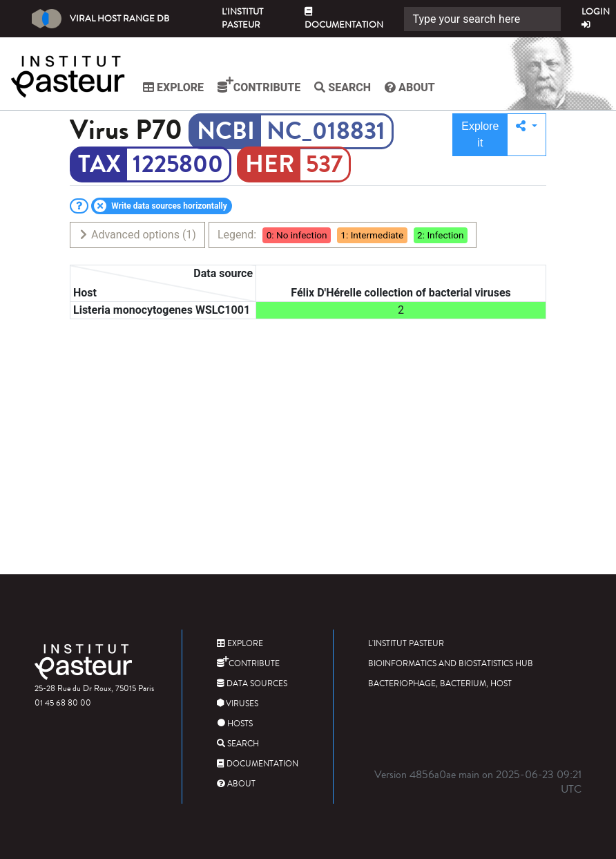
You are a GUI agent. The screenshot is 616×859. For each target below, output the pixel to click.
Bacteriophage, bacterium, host (440, 684)
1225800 (178, 164)
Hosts (235, 724)
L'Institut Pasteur (242, 18)
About (410, 87)
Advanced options (137, 235)
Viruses (238, 704)
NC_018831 (326, 131)
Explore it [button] (480, 134)
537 (324, 164)
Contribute (259, 85)
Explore (173, 87)
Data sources (252, 684)
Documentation (344, 19)
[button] (527, 135)
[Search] (482, 19)
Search (343, 87)
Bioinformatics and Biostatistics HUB (451, 664)
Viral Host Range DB (100, 19)
